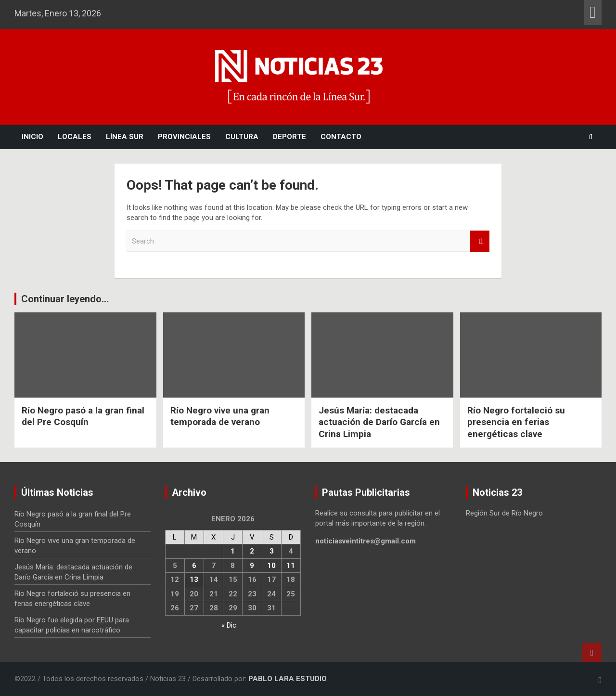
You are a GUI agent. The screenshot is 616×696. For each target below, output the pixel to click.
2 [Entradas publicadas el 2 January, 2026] (252, 551)
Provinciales (184, 137)
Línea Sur (125, 137)
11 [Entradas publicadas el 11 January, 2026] (291, 566)
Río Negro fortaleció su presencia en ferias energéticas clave (516, 422)
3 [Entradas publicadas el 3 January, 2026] (272, 551)
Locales (75, 137)
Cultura (242, 137)
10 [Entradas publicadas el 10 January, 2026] (271, 566)
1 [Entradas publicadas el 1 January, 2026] (233, 551)
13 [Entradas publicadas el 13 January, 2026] (194, 580)
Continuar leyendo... (65, 299)
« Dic (229, 625)
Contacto (341, 137)
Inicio (32, 137)
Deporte (289, 137)
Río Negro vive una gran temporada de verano (220, 416)
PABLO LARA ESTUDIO (288, 679)
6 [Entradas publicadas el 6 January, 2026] (194, 566)
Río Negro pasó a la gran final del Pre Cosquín (83, 416)
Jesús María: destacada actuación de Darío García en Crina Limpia (379, 422)
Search (480, 241)
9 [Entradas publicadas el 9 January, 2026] (252, 566)
